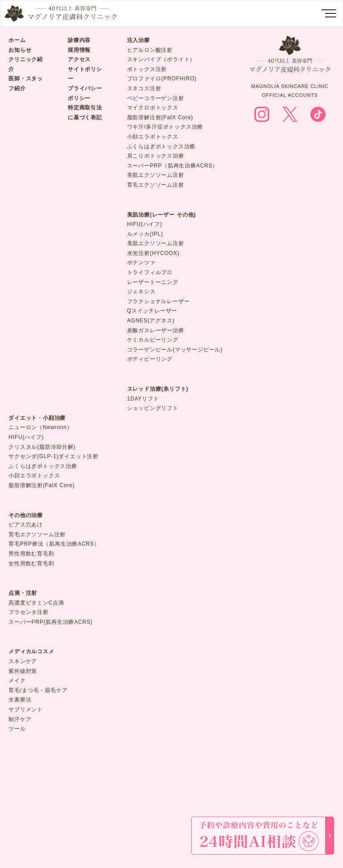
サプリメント (26, 709)
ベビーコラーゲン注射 (156, 98)
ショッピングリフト (153, 408)
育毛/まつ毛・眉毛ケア (38, 690)
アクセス (79, 59)
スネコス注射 (144, 88)
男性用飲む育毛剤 (31, 554)
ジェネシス (141, 292)
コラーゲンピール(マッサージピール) (175, 350)
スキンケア (23, 661)
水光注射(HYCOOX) (153, 253)
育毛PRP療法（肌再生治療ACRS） (54, 544)
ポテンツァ (141, 263)
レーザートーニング (153, 282)
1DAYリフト (143, 399)
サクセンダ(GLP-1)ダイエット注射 (54, 456)
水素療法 (20, 700)
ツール (17, 729)
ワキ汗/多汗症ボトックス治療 (165, 127)
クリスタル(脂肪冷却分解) (42, 447)
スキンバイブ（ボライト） (161, 59)
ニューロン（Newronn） (40, 427)
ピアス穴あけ (26, 525)
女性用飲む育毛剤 (31, 563)
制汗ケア (20, 719)
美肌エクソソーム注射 (156, 175)
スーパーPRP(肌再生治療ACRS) (50, 622)
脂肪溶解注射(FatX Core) (160, 117)
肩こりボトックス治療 (156, 156)
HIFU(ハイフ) (145, 224)
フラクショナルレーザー (159, 301)
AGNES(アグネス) (151, 321)
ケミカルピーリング (153, 340)
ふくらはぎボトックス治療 (161, 146)
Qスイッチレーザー (152, 311)
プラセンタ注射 (29, 612)
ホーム (17, 40)
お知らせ (20, 50)
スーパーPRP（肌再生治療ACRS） (173, 166)
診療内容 (79, 40)
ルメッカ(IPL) (145, 234)
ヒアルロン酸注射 (150, 50)
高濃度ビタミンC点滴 (36, 603)
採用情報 (79, 50)
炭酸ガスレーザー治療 (156, 330)
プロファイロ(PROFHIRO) (162, 79)
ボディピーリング (150, 359)
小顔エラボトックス (153, 137)
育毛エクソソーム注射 (156, 185)
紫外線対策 (23, 671)
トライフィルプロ (150, 272)
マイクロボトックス (153, 108)
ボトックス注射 (147, 69)
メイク (17, 680)
